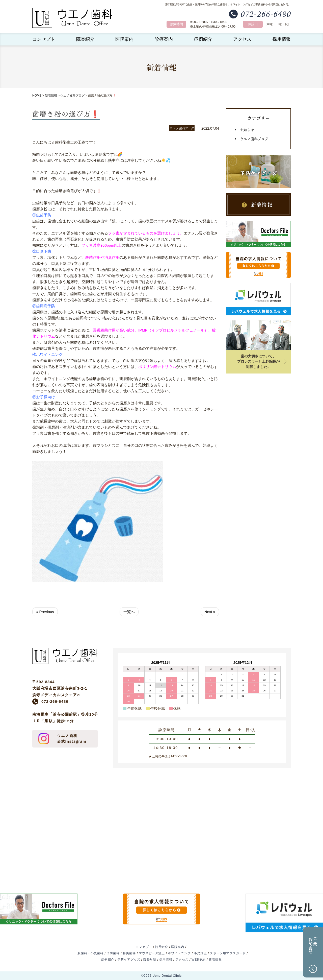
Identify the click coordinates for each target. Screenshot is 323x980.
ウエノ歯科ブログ (72, 96)
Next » (210, 612)
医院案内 (124, 39)
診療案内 (164, 39)
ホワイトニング (179, 953)
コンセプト (44, 39)
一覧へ (129, 612)
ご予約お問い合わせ (313, 943)
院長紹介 (85, 39)
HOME (37, 96)
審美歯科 (129, 953)
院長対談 (150, 960)
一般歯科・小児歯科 (89, 953)
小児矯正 (200, 953)
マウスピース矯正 (152, 953)
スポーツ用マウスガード (228, 953)
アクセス (242, 39)
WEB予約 (199, 960)
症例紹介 (203, 39)
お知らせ (247, 129)
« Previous (45, 612)
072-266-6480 (55, 701)
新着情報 (51, 96)
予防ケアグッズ (129, 960)
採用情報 (282, 39)
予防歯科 (113, 953)
